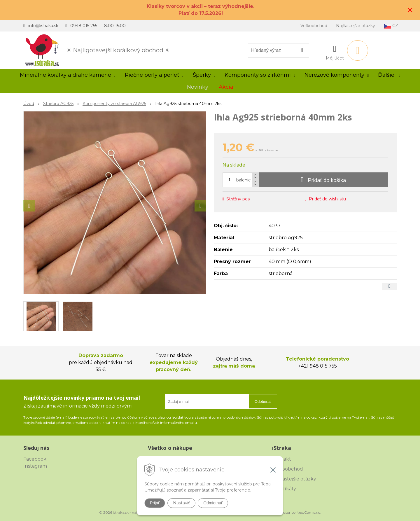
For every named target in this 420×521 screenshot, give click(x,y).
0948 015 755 (84, 26)
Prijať (155, 503)
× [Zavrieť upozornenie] (410, 10)
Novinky (198, 87)
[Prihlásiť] (335, 52)
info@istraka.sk (43, 26)
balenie (244, 180)
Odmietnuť (213, 503)
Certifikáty (284, 489)
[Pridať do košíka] (323, 180)
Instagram (35, 466)
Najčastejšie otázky (356, 26)
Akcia (226, 87)
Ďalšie (389, 75)
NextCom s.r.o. (309, 512)
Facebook (35, 459)
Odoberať (263, 402)
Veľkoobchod (314, 26)
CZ (391, 26)
